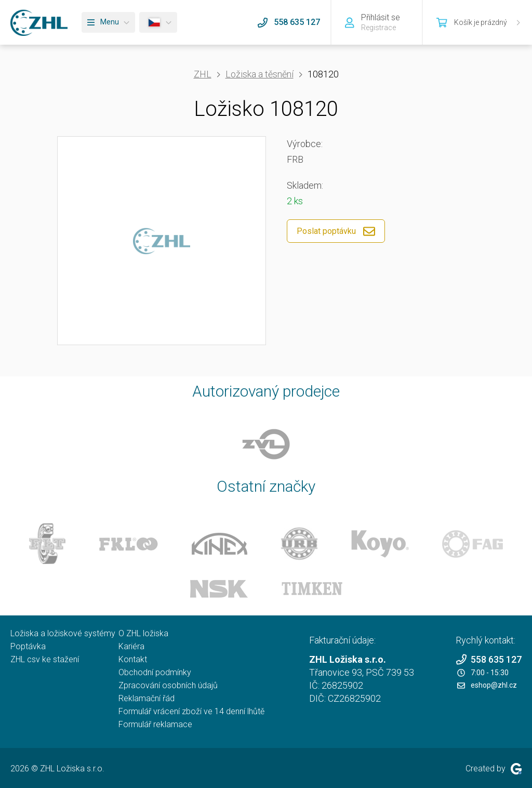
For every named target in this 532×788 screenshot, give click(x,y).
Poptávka (28, 646)
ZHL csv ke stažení (45, 659)
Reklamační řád (147, 698)
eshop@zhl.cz (487, 685)
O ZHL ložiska (143, 633)
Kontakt (133, 659)
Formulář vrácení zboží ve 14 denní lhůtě (191, 711)
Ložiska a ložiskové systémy (63, 633)
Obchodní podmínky (155, 672)
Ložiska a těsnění (260, 74)
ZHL (203, 74)
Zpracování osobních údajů (168, 685)
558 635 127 (489, 659)
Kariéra (131, 646)
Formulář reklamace (155, 724)
